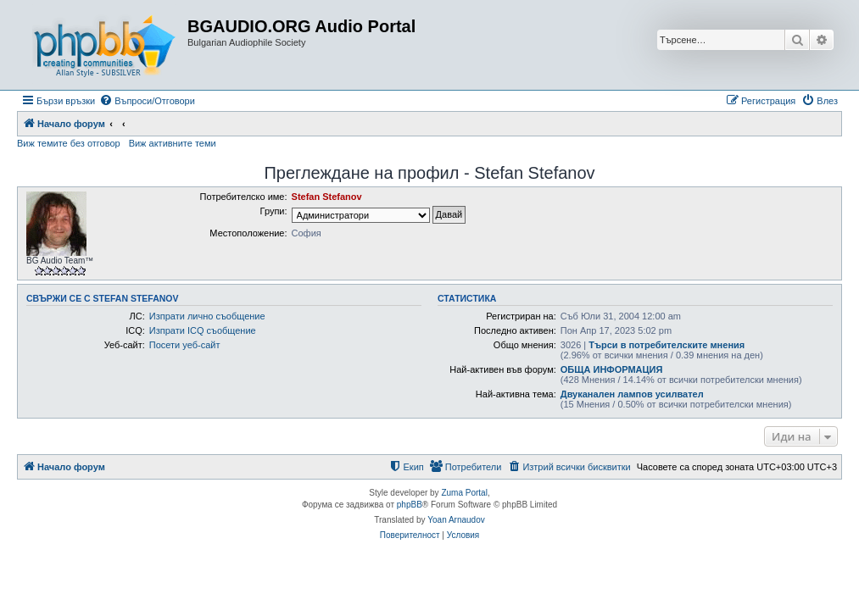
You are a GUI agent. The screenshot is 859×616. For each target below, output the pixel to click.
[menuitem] (147, 101)
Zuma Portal (464, 493)
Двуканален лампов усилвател (632, 394)
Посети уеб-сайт (185, 345)
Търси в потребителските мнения (667, 345)
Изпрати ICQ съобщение (203, 330)
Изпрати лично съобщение (207, 316)
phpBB (410, 505)
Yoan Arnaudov (456, 520)
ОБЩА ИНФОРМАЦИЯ (612, 369)
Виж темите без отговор (69, 143)
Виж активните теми (173, 143)
